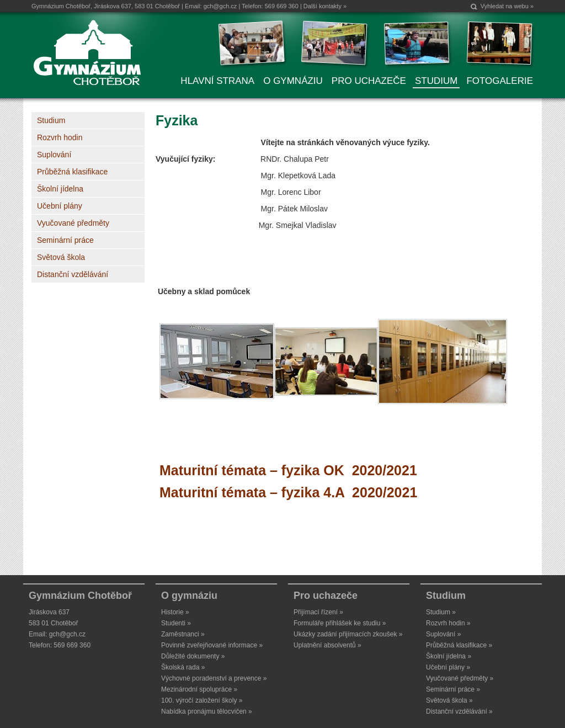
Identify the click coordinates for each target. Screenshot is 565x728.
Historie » (175, 612)
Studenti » (176, 623)
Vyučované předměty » (460, 678)
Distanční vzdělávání (73, 274)
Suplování (54, 155)
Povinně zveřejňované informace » (212, 645)
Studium (51, 120)
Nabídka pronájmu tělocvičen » (207, 711)
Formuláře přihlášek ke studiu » (340, 623)
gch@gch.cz (220, 6)
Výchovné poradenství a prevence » (214, 678)
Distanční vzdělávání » (459, 711)
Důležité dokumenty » (193, 656)
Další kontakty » (325, 6)
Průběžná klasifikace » (459, 645)
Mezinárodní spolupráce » (199, 689)
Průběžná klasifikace (72, 172)
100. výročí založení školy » (202, 700)
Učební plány (60, 206)
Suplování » (443, 634)
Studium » (441, 612)
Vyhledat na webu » (507, 6)
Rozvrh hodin (60, 137)
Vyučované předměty (73, 223)
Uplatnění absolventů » (327, 645)
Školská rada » (183, 667)
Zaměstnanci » (183, 634)
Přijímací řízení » (318, 612)
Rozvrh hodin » (448, 623)
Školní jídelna (60, 189)
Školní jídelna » (449, 656)
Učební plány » (448, 667)
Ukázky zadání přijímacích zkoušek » (348, 634)
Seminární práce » (453, 689)
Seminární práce (65, 240)
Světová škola (61, 257)
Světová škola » (449, 700)
